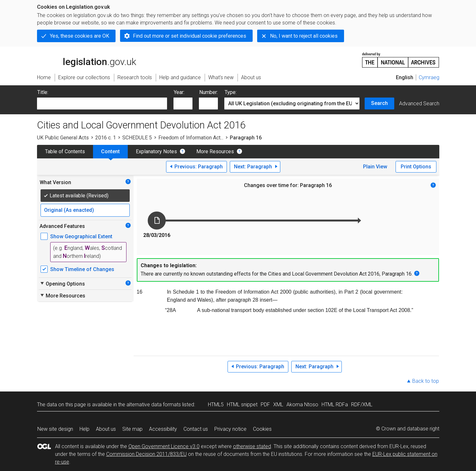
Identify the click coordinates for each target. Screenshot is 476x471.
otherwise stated (252, 446)
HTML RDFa (335, 405)
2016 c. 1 (106, 138)
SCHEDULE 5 (137, 138)
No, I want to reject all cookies (304, 36)
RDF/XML (362, 405)
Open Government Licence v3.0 (164, 446)
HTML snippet (242, 405)
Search (379, 103)
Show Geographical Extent (81, 236)
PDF (265, 405)
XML (278, 405)
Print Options (416, 167)
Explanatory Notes (156, 151)
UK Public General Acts (63, 138)
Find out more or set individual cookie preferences (190, 36)
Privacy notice (230, 429)
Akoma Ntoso (302, 405)
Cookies (262, 429)
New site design (55, 429)
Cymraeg (429, 77)
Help (84, 429)
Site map (132, 429)
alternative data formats (154, 405)
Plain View (375, 167)
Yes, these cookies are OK (79, 36)
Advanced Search (419, 104)
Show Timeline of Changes (82, 269)
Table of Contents (65, 151)
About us (106, 429)
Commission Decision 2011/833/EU (146, 454)
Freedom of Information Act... (191, 138)
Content (110, 151)
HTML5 (216, 405)
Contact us (196, 429)
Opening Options (62, 284)
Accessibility (163, 429)
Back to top (426, 381)
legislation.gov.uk (87, 60)
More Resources (215, 151)
